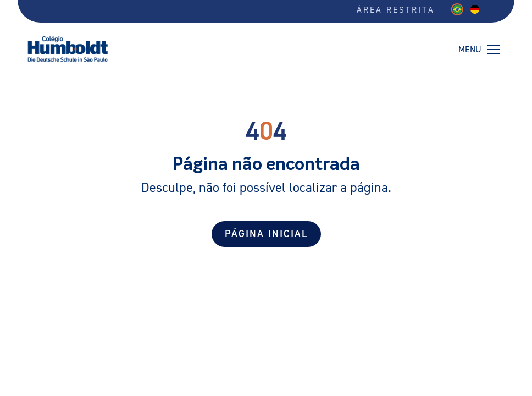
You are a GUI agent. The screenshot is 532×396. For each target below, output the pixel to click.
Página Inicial (266, 234)
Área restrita (396, 10)
